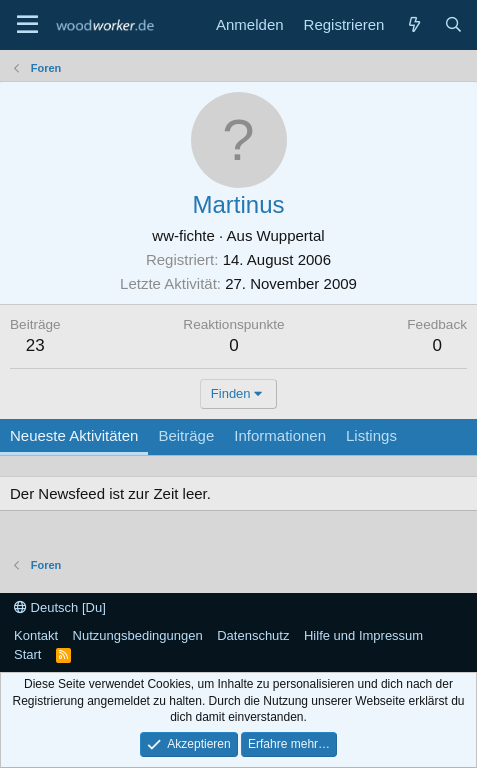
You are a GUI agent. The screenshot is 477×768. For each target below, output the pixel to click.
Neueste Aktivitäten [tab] (74, 435)
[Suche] (453, 24)
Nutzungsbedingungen (138, 635)
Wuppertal (291, 235)
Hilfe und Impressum (363, 635)
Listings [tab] (371, 435)
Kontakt (36, 635)
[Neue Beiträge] (413, 24)
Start (27, 654)
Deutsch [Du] (60, 607)
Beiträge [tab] (186, 435)
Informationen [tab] (280, 435)
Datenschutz (253, 635)
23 (35, 345)
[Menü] (27, 25)
